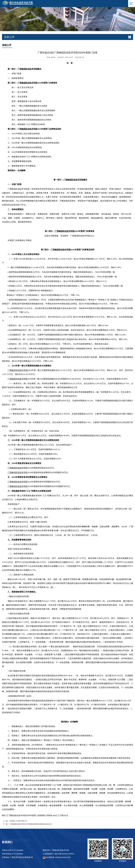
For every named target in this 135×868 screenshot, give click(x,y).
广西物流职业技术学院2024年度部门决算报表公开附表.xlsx (32, 815)
